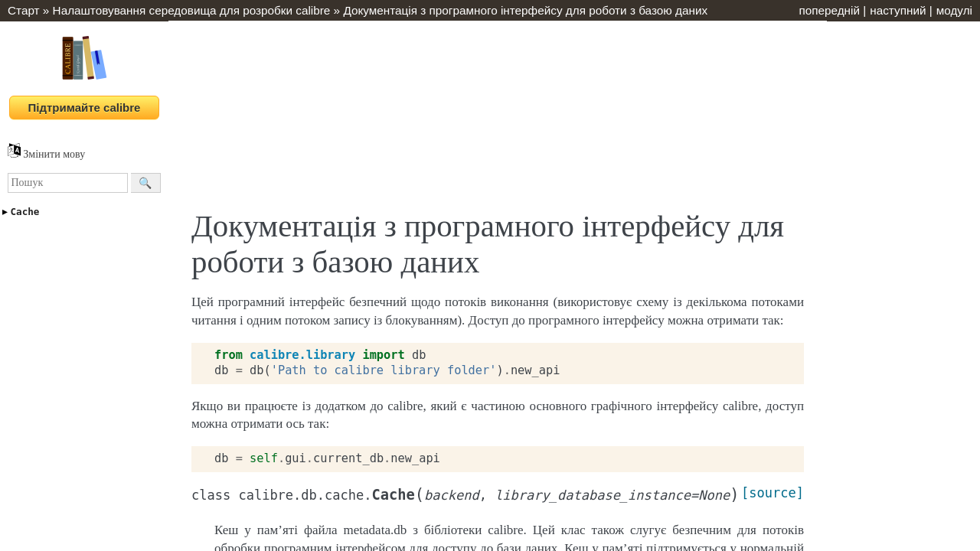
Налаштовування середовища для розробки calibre (192, 10)
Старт (24, 10)
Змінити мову (46, 154)
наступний (898, 10)
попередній (829, 10)
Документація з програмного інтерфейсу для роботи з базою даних (525, 10)
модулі (954, 10)
